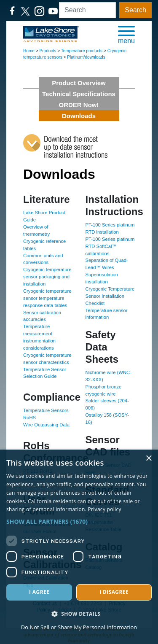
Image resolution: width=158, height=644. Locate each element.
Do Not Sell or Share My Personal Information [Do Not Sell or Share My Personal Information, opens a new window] (79, 627)
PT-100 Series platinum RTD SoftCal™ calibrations (110, 246)
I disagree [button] (114, 592)
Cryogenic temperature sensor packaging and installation (47, 277)
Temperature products (82, 51)
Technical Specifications (79, 94)
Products (48, 51)
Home (29, 51)
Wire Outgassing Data (46, 425)
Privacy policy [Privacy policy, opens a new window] (105, 509)
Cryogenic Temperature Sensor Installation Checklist (110, 296)
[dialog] (79, 547)
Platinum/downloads (86, 57)
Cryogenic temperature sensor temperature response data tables (47, 298)
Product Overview (79, 83)
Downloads (79, 116)
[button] (126, 34)
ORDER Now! (79, 105)
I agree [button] (39, 592)
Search (135, 10)
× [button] (149, 459)
